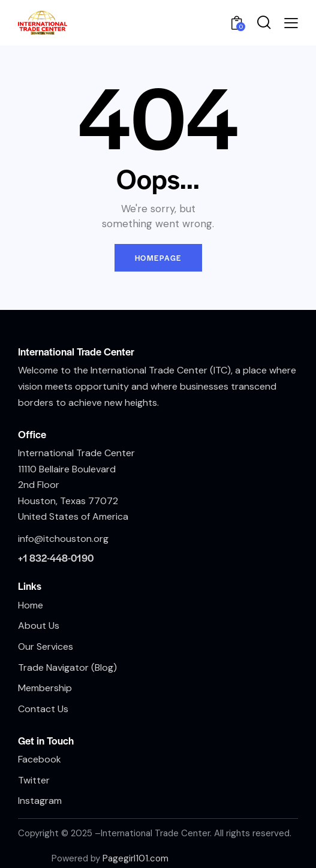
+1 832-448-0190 (56, 558)
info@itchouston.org (63, 539)
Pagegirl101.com (136, 858)
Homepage (158, 258)
